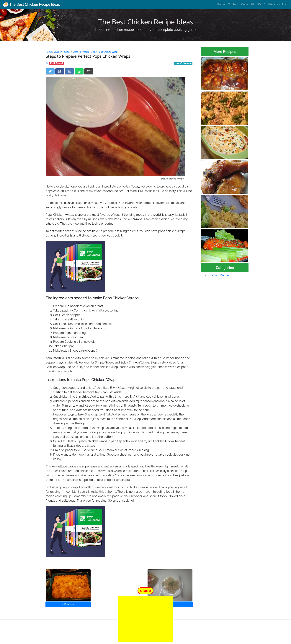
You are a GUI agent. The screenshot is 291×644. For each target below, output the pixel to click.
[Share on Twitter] (50, 71)
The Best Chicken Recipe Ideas (31, 4)
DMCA (261, 4)
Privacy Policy (278, 4)
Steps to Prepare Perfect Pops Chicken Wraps (95, 52)
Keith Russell (57, 63)
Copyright (248, 4)
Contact (233, 4)
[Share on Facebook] (60, 71)
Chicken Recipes (62, 52)
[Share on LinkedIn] (69, 71)
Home (221, 4)
